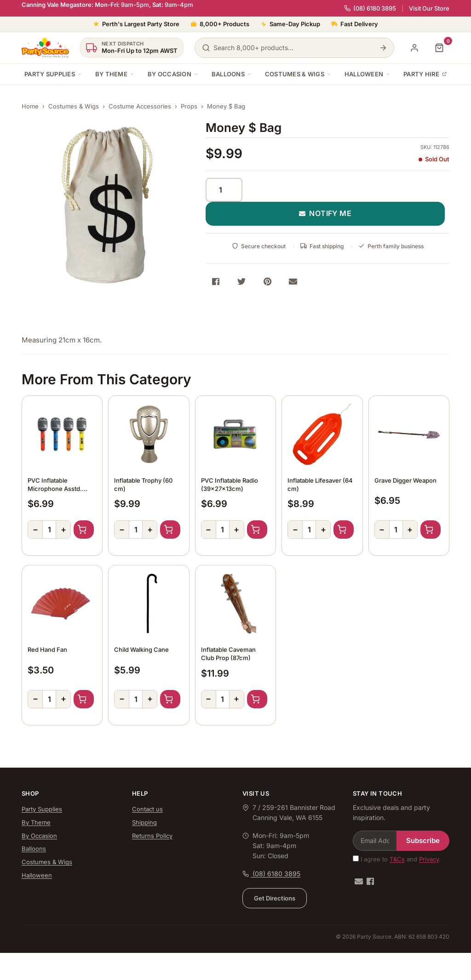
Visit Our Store (429, 9)
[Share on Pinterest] (267, 281)
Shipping (144, 822)
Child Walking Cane (141, 650)
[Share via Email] (293, 281)
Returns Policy (152, 836)
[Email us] (359, 881)
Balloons (232, 74)
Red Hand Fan (47, 650)
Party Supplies (53, 74)
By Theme (115, 74)
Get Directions (275, 898)
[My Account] (414, 48)
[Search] (383, 48)
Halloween (368, 74)
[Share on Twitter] (241, 281)
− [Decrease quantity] (35, 529)
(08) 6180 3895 (370, 8)
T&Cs (397, 859)
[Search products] (294, 48)
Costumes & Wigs (298, 74)
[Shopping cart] (439, 48)
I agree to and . (397, 859)
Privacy (429, 859)
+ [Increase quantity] (63, 529)
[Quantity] (224, 190)
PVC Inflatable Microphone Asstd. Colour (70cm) (55, 489)
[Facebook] (370, 881)
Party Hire (425, 74)
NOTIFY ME (325, 213)
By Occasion (173, 74)
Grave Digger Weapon (405, 480)
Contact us (147, 809)
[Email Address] (375, 841)
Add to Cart (84, 530)
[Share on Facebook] (216, 281)
